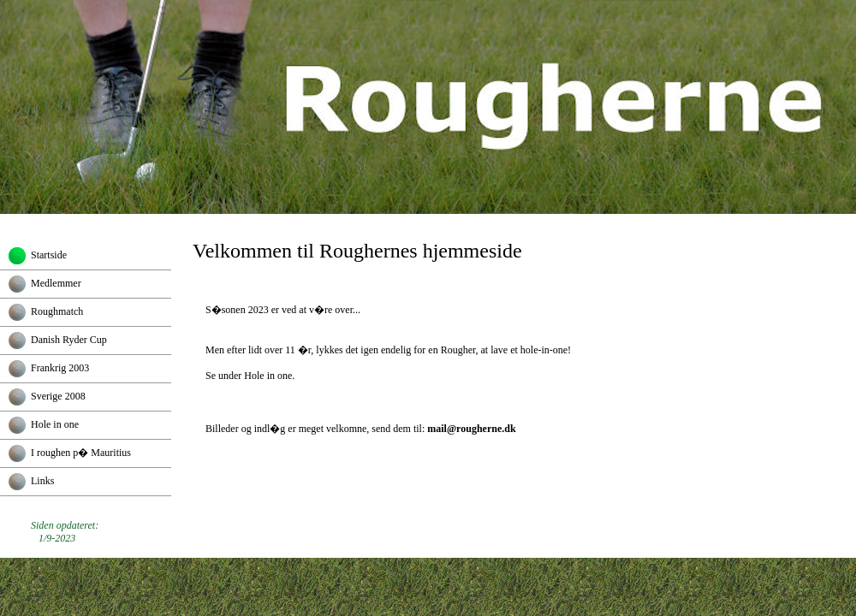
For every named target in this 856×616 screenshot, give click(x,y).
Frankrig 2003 (60, 368)
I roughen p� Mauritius (81, 453)
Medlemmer (56, 283)
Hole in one (55, 424)
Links (42, 481)
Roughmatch (57, 311)
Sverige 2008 (58, 396)
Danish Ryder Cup (69, 340)
